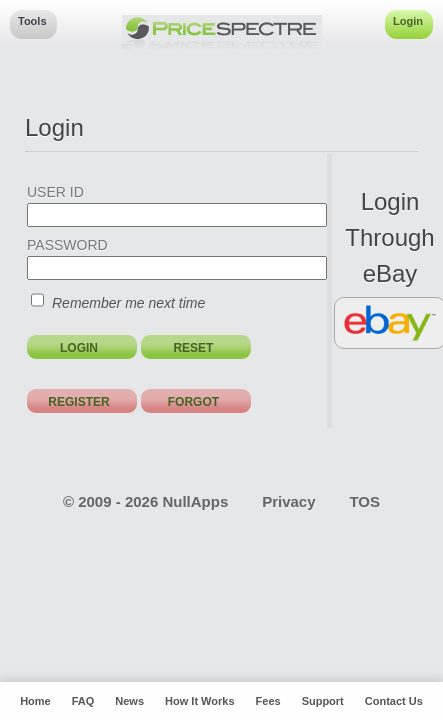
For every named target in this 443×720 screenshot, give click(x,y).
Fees (268, 701)
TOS (364, 501)
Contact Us (394, 701)
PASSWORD (67, 245)
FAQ (83, 701)
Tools (32, 21)
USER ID (55, 192)
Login (408, 21)
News (129, 701)
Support (323, 701)
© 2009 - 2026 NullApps (145, 501)
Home (35, 701)
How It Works (199, 701)
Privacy (288, 501)
